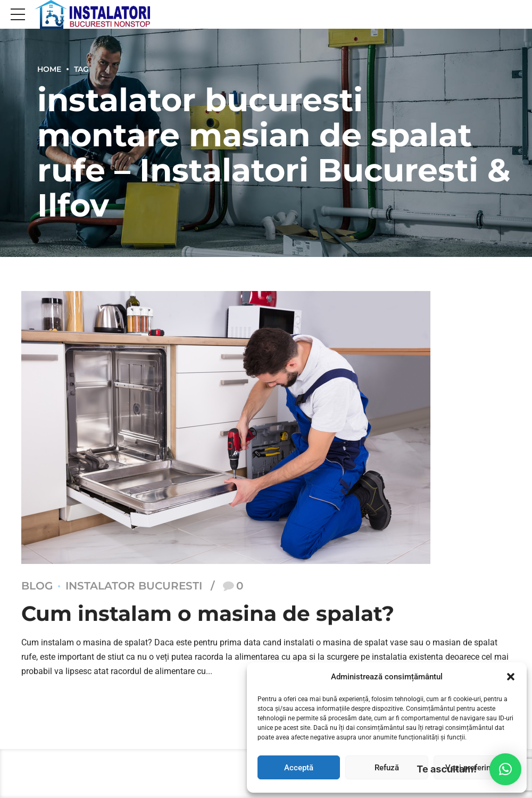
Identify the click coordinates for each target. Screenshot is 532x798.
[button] (511, 677)
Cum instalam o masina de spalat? (212, 614)
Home (49, 69)
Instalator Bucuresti (134, 586)
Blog (37, 586)
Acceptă (299, 768)
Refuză (387, 768)
